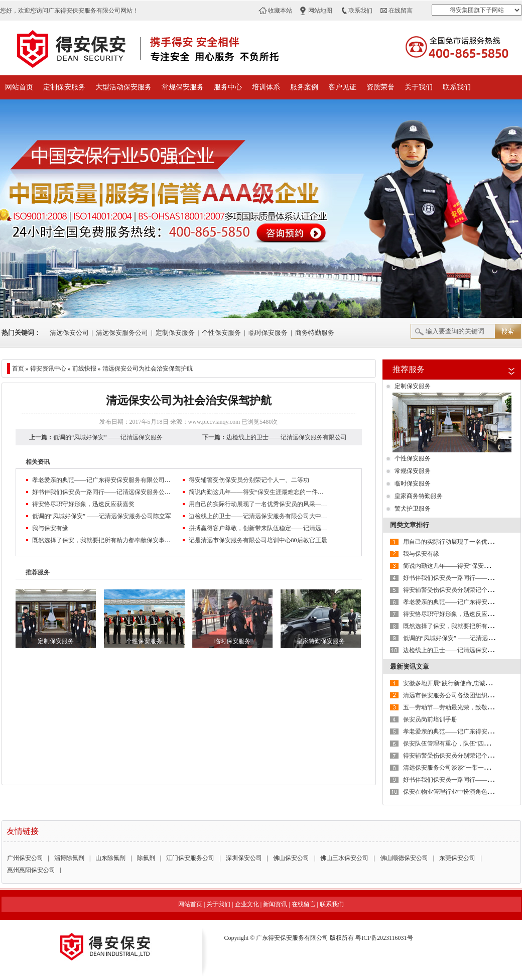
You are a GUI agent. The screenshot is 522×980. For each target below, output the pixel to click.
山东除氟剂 (110, 858)
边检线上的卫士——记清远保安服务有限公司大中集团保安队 (259, 516)
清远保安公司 (69, 333)
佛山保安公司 (291, 858)
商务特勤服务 (315, 333)
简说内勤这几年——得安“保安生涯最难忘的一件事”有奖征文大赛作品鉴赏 (259, 492)
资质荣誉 (380, 87)
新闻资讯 (275, 904)
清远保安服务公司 (122, 333)
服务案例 (304, 87)
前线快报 (84, 369)
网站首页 (19, 87)
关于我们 (419, 87)
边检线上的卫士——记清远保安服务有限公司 (287, 437)
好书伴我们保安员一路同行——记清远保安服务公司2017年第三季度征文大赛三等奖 (102, 492)
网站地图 (320, 11)
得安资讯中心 (48, 369)
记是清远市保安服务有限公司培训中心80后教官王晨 (258, 540)
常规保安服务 (183, 87)
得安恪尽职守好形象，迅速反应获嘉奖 (83, 504)
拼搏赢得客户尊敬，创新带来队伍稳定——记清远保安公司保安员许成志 (259, 528)
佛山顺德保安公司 (404, 858)
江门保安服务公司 (190, 858)
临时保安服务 (268, 333)
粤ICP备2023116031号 (384, 938)
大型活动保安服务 (123, 87)
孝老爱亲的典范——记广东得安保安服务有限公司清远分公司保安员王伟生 (102, 480)
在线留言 (401, 11)
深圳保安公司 (244, 858)
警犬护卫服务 (413, 509)
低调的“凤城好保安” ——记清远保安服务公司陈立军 (102, 516)
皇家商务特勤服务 (419, 496)
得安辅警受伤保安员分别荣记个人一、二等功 (249, 480)
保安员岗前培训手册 (430, 719)
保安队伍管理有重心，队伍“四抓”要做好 (457, 744)
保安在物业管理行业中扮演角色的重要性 (457, 792)
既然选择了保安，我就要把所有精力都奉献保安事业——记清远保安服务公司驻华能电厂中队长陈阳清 (102, 540)
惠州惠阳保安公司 (31, 870)
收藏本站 (280, 11)
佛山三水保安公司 (344, 858)
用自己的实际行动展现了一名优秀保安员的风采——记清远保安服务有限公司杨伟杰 (259, 504)
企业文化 (247, 904)
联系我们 (360, 11)
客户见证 (342, 87)
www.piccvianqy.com (214, 422)
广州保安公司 (25, 858)
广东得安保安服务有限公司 (292, 938)
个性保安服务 (221, 333)
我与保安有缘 (50, 528)
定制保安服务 (64, 87)
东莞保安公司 (457, 858)
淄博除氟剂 (69, 858)
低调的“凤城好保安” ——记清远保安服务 (108, 437)
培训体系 (266, 87)
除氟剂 (146, 858)
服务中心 (228, 87)
